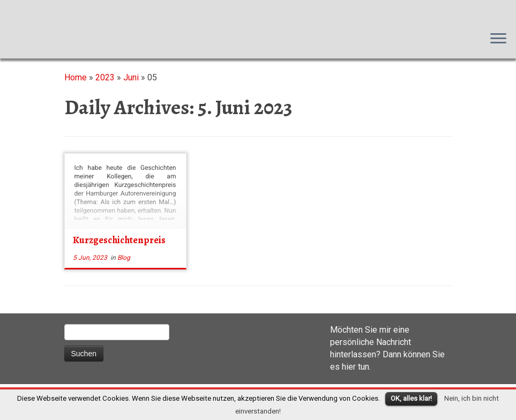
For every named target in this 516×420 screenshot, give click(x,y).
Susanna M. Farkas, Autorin (0, 11)
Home (76, 77)
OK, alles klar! (411, 398)
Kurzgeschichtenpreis (119, 240)
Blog (124, 258)
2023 (105, 77)
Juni (131, 77)
